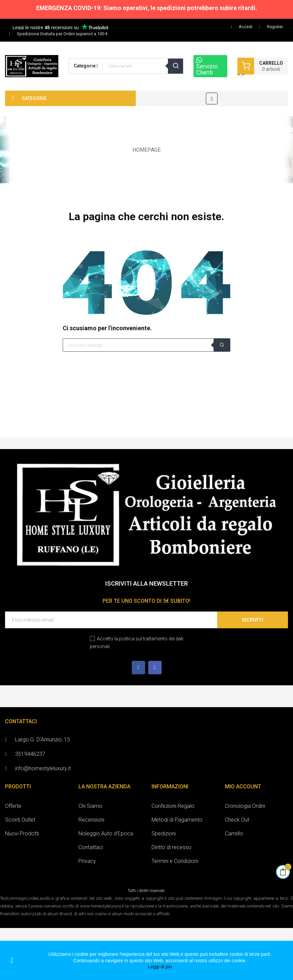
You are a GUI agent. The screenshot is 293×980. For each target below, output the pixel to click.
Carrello (234, 834)
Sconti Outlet (20, 820)
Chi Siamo (90, 806)
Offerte (13, 806)
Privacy (87, 861)
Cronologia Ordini (245, 806)
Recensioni (91, 820)
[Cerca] (146, 345)
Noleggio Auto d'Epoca (106, 834)
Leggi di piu (160, 967)
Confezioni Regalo (173, 806)
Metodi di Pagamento (177, 820)
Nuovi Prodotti (22, 834)
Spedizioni (164, 834)
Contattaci (91, 847)
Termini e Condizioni (175, 861)
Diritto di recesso (171, 847)
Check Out (237, 820)
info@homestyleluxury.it (43, 768)
